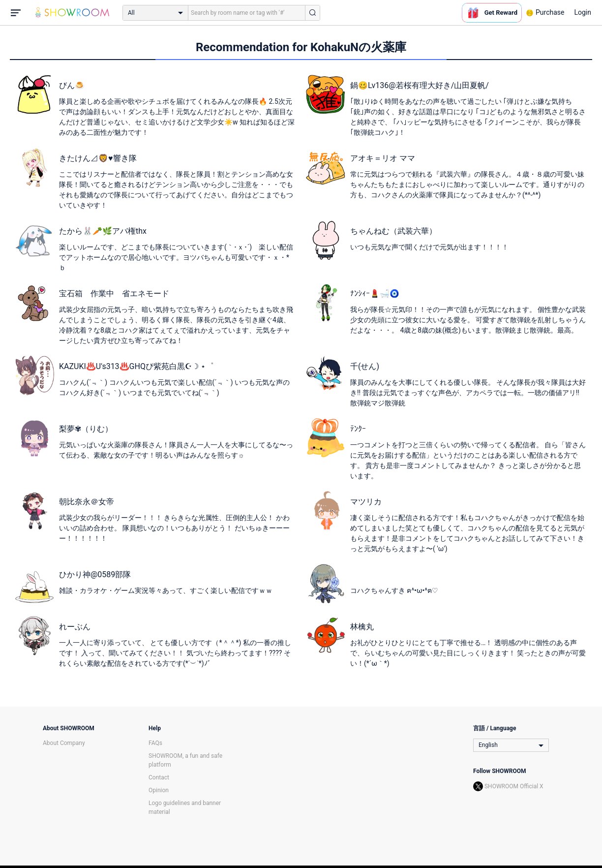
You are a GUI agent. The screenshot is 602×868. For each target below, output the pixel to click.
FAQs (155, 743)
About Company (64, 743)
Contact (159, 777)
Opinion (159, 790)
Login (583, 12)
